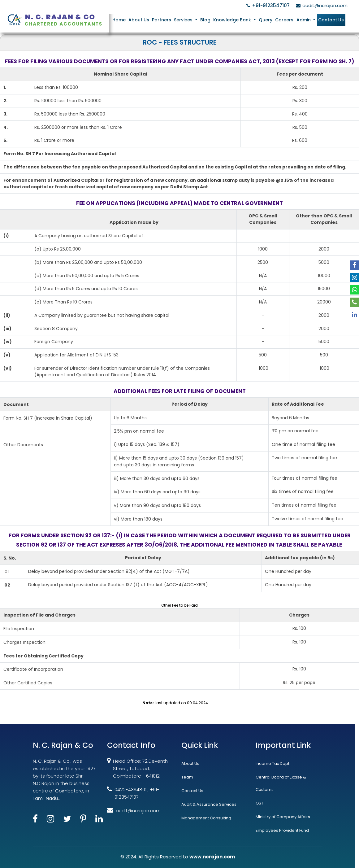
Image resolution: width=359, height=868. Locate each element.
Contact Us (331, 20)
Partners (162, 20)
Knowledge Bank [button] (233, 20)
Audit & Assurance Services (209, 804)
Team (187, 777)
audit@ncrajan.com (321, 5)
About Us (139, 20)
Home (120, 20)
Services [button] (184, 20)
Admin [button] (304, 20)
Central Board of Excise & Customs (281, 783)
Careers (285, 20)
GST (260, 803)
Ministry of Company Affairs (283, 817)
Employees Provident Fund (282, 830)
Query (266, 20)
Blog (206, 20)
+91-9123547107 (267, 5)
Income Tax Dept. (273, 763)
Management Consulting (206, 818)
